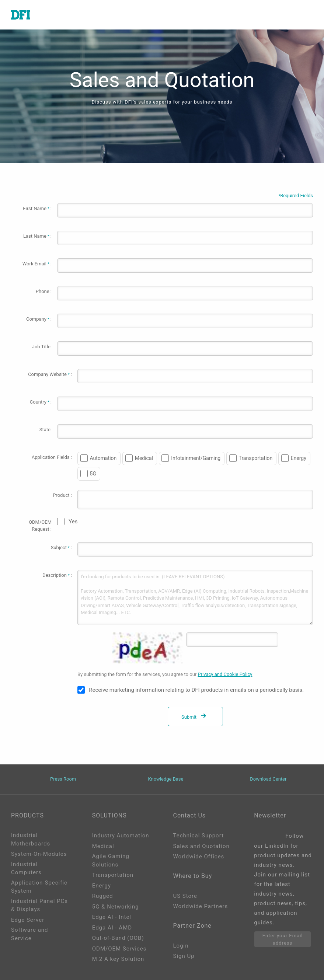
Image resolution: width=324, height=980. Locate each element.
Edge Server (28, 920)
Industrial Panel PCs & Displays (39, 905)
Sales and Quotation (201, 846)
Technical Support (199, 836)
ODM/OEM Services (119, 949)
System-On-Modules (39, 854)
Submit (195, 717)
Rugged (103, 896)
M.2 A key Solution (118, 959)
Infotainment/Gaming (196, 458)
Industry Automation (121, 836)
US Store (185, 896)
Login (181, 946)
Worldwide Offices (199, 857)
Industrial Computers (26, 869)
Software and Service (30, 934)
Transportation (256, 458)
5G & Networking (116, 907)
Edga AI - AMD (112, 928)
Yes (73, 522)
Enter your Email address (283, 939)
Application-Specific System (39, 887)
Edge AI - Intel (112, 917)
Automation (103, 458)
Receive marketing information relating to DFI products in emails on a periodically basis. (196, 690)
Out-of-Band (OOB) (118, 938)
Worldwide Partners (201, 906)
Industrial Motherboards (31, 839)
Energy (299, 458)
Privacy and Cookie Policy (225, 674)
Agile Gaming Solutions (111, 860)
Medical (144, 458)
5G (93, 474)
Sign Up (184, 956)
